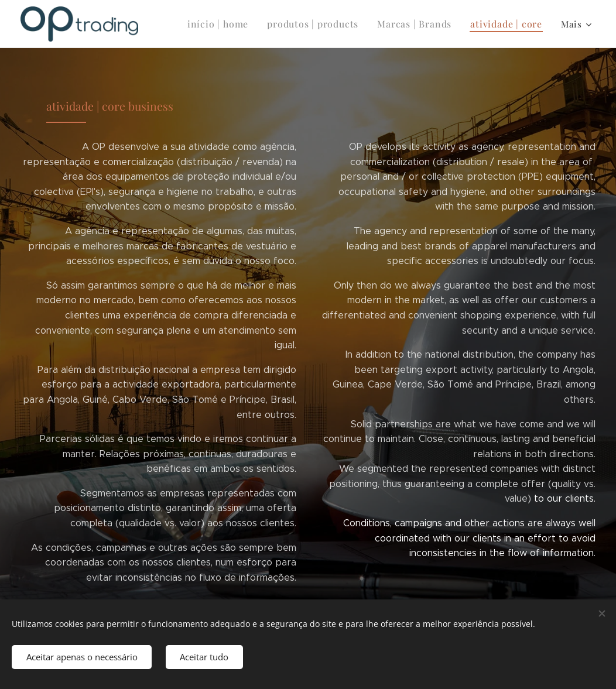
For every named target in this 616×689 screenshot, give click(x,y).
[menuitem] (233, 24)
